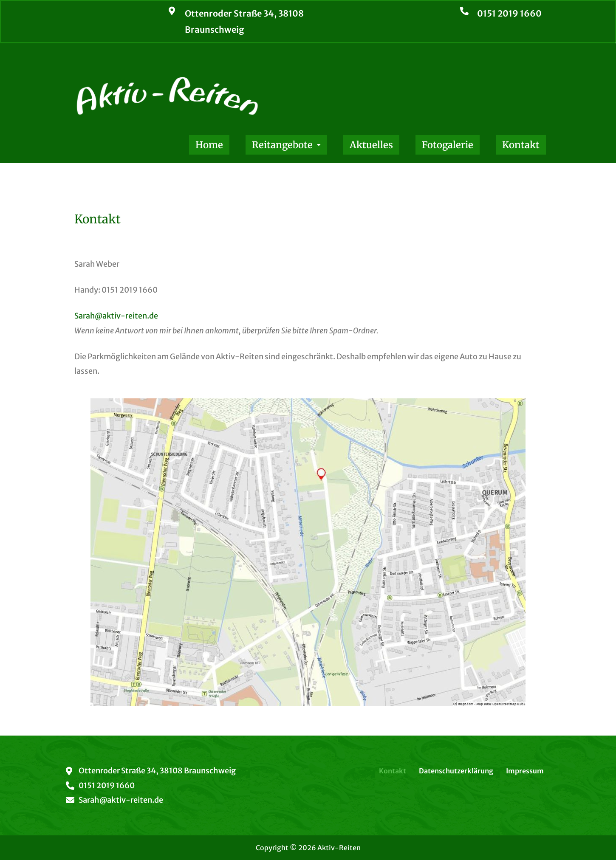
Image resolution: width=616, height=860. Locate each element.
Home (209, 145)
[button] (286, 145)
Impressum (525, 771)
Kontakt (521, 145)
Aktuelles (371, 145)
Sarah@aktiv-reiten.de (116, 316)
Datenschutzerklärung (456, 771)
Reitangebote (286, 145)
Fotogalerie (448, 145)
